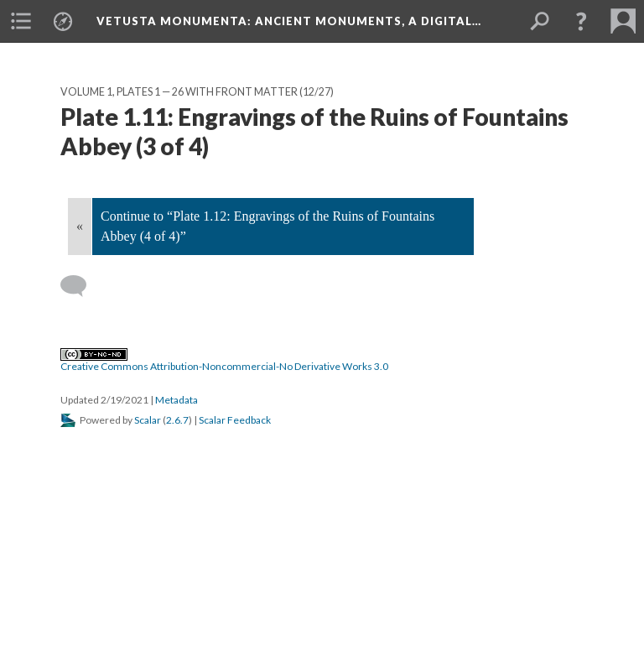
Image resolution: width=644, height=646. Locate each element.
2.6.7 (177, 420)
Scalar (148, 420)
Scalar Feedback (235, 420)
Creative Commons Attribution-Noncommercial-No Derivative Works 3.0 (224, 361)
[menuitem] (21, 21)
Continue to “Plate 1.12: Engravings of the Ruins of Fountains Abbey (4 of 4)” (267, 226)
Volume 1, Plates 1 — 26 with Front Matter (179, 92)
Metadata (177, 400)
